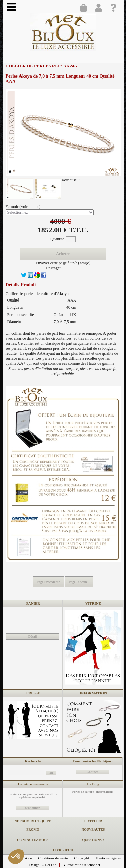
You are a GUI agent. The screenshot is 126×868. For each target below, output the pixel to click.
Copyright (82, 858)
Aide (28, 858)
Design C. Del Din (43, 865)
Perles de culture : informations (93, 792)
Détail (33, 636)
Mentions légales (108, 858)
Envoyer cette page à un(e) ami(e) (63, 263)
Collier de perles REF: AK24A (41, 66)
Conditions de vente (53, 858)
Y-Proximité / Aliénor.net (81, 865)
